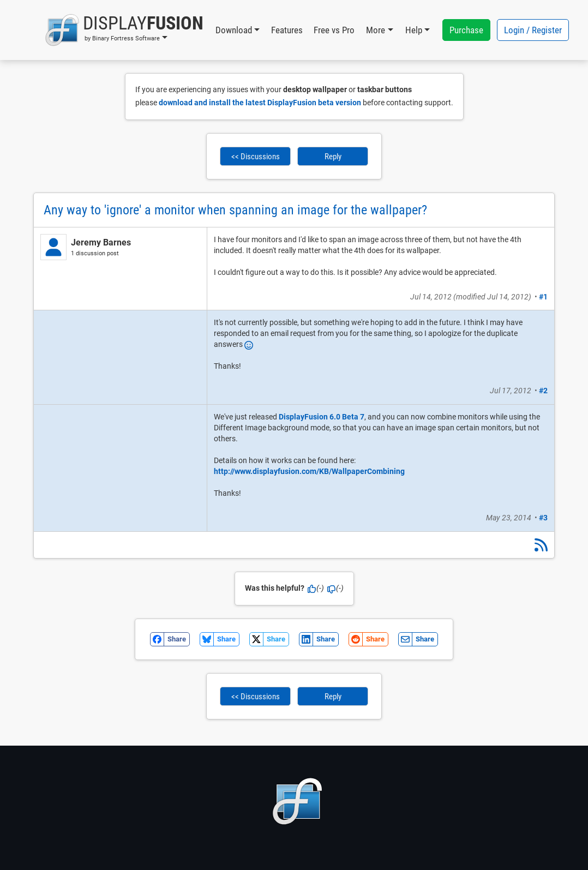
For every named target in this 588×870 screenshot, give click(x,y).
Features (287, 30)
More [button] (376, 30)
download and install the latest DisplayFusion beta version (260, 103)
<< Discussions (256, 157)
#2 (543, 391)
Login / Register (533, 30)
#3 (543, 518)
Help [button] (414, 30)
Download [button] (234, 30)
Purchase (466, 30)
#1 (543, 297)
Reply (333, 157)
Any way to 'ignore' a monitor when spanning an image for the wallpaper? (235, 210)
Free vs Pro (334, 30)
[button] (124, 30)
